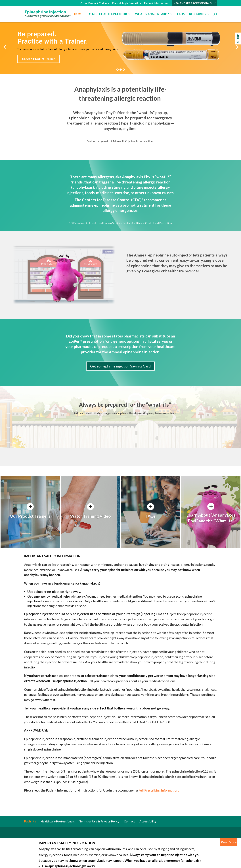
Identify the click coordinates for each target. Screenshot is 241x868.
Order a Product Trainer (38, 59)
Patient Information (156, 3)
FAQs (181, 14)
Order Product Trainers (95, 3)
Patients (30, 821)
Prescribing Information (127, 3)
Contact (129, 821)
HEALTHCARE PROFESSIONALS (192, 3)
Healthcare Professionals (58, 821)
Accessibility (148, 821)
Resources (198, 14)
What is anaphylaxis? (152, 14)
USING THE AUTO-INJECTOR (107, 14)
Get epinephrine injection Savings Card (120, 366)
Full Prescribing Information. (158, 790)
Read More (229, 842)
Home (79, 14)
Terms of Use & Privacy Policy (99, 821)
